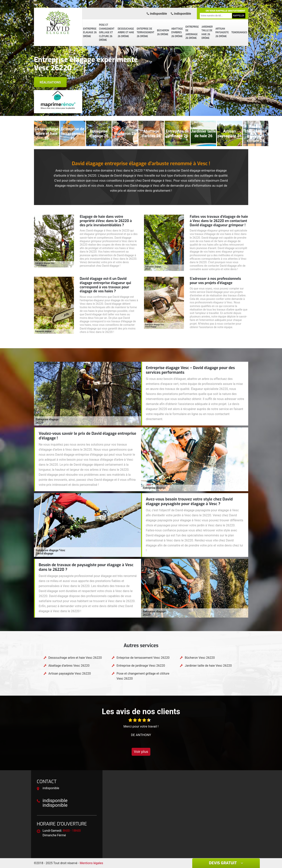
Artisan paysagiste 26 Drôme (222, 33)
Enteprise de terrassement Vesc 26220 (143, 658)
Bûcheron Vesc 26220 (200, 658)
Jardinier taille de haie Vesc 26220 (208, 666)
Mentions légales (91, 863)
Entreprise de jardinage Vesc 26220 (141, 666)
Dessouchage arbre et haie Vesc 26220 (75, 658)
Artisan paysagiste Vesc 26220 (70, 674)
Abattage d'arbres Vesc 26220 (69, 666)
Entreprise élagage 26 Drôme (90, 33)
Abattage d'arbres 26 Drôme (177, 33)
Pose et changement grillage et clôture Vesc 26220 (143, 676)
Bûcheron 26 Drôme (163, 32)
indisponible (157, 14)
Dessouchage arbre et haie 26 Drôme (126, 33)
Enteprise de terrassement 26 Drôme (145, 33)
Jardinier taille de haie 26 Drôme (207, 33)
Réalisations (50, 82)
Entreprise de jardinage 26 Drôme (192, 33)
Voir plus (141, 752)
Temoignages (239, 32)
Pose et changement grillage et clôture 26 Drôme (107, 32)
